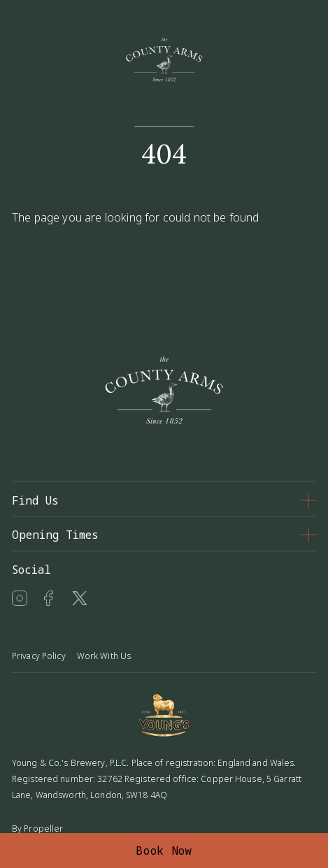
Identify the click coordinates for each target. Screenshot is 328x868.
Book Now (164, 851)
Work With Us (104, 656)
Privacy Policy (39, 656)
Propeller (43, 829)
